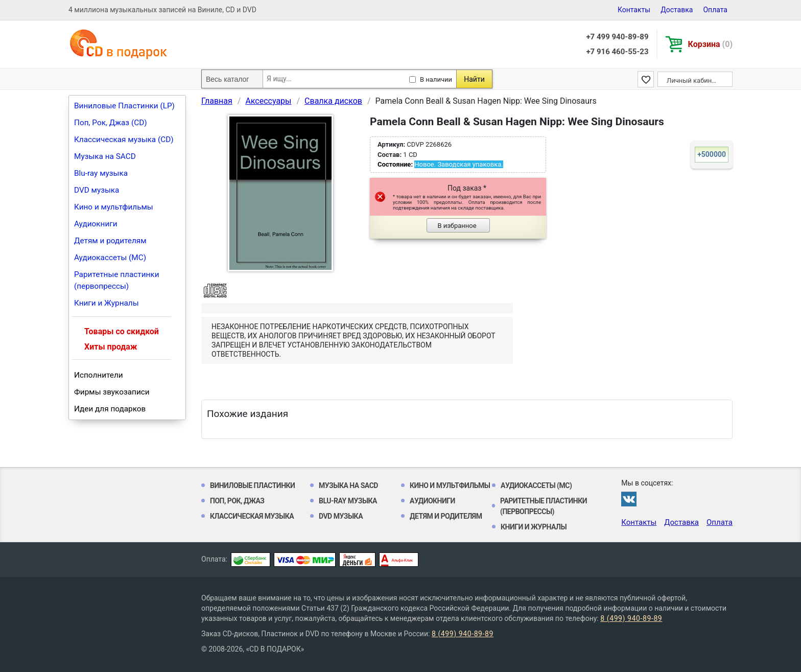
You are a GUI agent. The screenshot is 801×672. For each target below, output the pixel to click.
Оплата (715, 10)
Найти (474, 79)
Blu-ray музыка (101, 173)
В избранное (457, 226)
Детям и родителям (110, 241)
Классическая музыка (252, 516)
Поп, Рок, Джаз (237, 501)
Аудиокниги (96, 224)
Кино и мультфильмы (114, 207)
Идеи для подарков (110, 409)
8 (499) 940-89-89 (631, 618)
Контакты (634, 10)
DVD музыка (97, 190)
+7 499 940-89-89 (617, 37)
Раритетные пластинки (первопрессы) (117, 280)
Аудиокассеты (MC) (110, 258)
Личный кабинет (692, 80)
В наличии (436, 79)
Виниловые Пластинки (252, 485)
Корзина (710, 44)
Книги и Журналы (107, 303)
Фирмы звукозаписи (112, 392)
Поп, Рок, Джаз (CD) (111, 123)
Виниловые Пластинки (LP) (124, 106)
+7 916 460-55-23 (617, 52)
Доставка (677, 10)
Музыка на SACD (105, 156)
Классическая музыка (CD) (124, 140)
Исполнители (99, 375)
